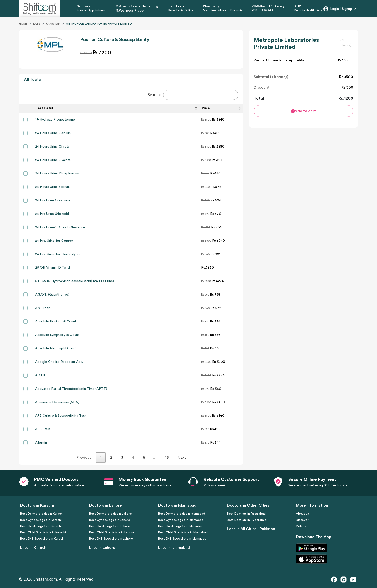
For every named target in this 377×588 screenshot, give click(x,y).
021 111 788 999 (263, 10)
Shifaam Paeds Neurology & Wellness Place (138, 9)
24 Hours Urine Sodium (52, 187)
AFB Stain (43, 429)
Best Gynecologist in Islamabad (181, 520)
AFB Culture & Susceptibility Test (61, 416)
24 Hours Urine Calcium (53, 133)
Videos (301, 526)
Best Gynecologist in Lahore (110, 520)
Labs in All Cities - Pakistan (251, 529)
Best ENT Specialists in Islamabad (182, 539)
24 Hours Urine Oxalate (53, 160)
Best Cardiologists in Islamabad (181, 526)
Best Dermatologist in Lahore (110, 514)
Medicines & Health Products (223, 10)
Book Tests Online (181, 10)
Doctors (84, 6)
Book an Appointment (92, 10)
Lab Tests (177, 6)
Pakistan (53, 24)
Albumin (41, 443)
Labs (37, 24)
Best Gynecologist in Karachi (41, 520)
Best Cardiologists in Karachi (41, 526)
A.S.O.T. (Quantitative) (52, 295)
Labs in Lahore (102, 548)
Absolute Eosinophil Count (56, 322)
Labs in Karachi (34, 548)
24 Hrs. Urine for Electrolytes (58, 254)
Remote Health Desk (308, 10)
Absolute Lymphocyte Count (57, 335)
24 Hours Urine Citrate (52, 147)
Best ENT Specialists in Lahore (111, 539)
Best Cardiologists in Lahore (110, 526)
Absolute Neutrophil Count (56, 348)
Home (23, 24)
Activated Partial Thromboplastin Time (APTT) (71, 389)
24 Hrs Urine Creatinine (53, 200)
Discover (302, 520)
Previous (84, 458)
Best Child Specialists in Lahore (112, 532)
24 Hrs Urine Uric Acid (52, 214)
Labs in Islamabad (174, 548)
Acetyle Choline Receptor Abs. (59, 362)
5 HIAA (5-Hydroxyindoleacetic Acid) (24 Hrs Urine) (75, 281)
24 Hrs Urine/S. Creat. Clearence (60, 227)
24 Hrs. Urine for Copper (54, 241)
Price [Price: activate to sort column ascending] (206, 108)
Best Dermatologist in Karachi (42, 514)
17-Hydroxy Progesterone (55, 120)
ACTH (40, 375)
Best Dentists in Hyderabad (247, 520)
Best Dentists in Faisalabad (246, 514)
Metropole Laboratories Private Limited (99, 24)
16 (167, 458)
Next (182, 458)
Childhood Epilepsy (268, 6)
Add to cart (304, 111)
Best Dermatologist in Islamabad (182, 514)
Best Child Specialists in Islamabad (183, 532)
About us (302, 514)
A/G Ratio (43, 308)
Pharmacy (211, 6)
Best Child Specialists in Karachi (43, 532)
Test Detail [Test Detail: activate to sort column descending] (44, 108)
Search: (193, 95)
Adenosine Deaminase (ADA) (57, 402)
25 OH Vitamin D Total (53, 268)
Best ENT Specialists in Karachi (42, 539)
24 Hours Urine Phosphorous (57, 173)
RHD (298, 6)
